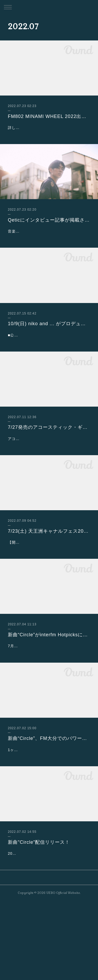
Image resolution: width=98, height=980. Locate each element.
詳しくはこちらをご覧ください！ (37, 128)
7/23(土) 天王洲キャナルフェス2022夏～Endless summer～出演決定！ (49, 571)
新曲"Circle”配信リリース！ (39, 908)
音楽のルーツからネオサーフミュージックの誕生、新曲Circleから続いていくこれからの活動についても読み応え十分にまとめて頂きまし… (49, 238)
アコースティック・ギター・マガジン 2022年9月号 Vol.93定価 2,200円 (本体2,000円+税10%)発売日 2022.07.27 (48, 472)
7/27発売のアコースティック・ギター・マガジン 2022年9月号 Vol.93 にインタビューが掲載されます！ (49, 454)
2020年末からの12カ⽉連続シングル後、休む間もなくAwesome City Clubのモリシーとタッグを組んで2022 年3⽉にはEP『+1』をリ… (49, 926)
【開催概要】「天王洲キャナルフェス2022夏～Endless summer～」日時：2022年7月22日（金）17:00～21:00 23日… (49, 588)
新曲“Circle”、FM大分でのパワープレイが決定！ (49, 798)
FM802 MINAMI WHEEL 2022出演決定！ (49, 116)
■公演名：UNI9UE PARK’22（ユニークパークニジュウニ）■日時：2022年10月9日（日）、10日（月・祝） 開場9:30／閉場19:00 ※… (49, 355)
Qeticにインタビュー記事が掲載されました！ (49, 220)
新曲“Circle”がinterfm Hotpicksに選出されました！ (49, 687)
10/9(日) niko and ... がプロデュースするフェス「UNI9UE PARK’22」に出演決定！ (49, 337)
